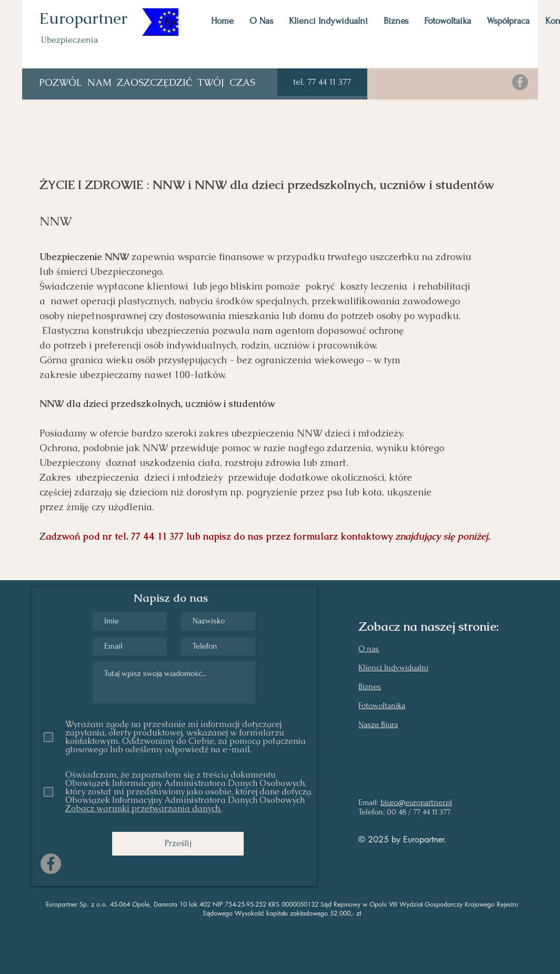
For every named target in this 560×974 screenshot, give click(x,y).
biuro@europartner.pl (416, 802)
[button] (322, 82)
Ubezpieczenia (69, 40)
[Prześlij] (178, 844)
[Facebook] (520, 82)
